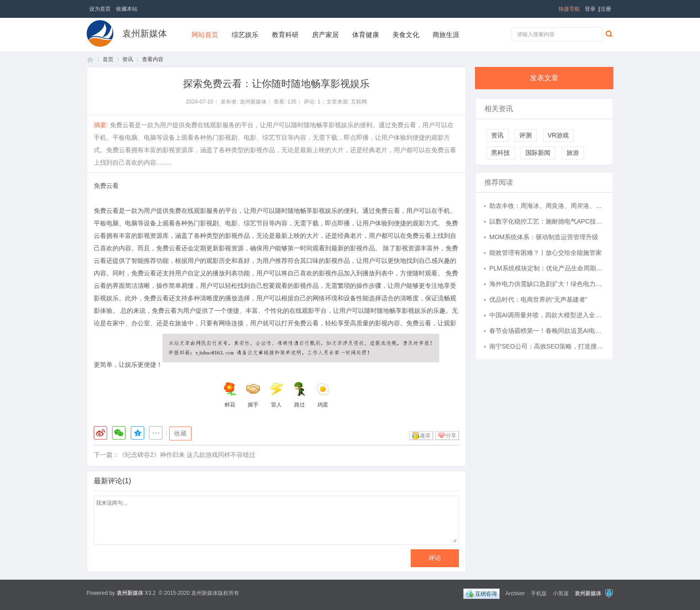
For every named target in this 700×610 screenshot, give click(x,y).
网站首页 (205, 35)
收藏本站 (127, 9)
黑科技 (500, 153)
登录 (590, 9)
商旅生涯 (446, 35)
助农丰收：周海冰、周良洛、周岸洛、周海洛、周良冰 (547, 206)
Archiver (515, 593)
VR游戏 (558, 135)
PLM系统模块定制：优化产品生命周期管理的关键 (547, 268)
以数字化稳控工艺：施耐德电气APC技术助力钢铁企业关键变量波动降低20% (547, 221)
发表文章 (544, 78)
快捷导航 (569, 9)
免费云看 (106, 186)
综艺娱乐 (245, 35)
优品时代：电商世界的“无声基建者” (538, 299)
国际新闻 (538, 153)
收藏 (180, 433)
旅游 (573, 153)
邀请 (425, 436)
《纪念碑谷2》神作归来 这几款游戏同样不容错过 (187, 455)
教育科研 (285, 35)
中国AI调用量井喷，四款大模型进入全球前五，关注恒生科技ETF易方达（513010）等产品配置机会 (547, 315)
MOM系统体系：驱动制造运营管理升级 (544, 237)
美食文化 (406, 35)
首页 (90, 60)
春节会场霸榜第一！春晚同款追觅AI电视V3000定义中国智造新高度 (547, 331)
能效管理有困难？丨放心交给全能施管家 (546, 253)
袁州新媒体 (145, 33)
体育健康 (366, 35)
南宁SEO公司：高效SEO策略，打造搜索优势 (547, 346)
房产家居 (325, 35)
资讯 (128, 59)
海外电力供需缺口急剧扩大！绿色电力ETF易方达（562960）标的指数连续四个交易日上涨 (547, 284)
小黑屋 (561, 593)
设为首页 (100, 9)
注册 (606, 9)
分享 (451, 436)
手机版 (539, 593)
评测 (525, 135)
